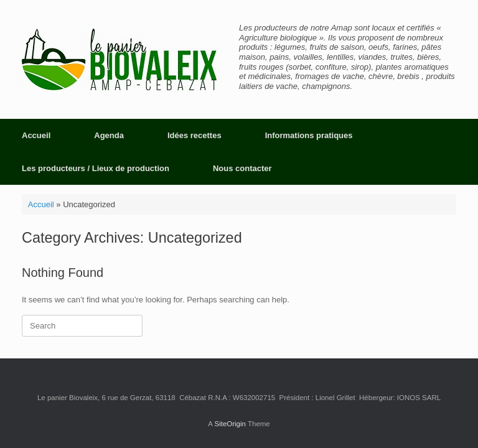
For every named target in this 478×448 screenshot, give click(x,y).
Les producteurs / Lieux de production (96, 168)
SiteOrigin (230, 424)
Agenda (109, 135)
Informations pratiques (309, 135)
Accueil (36, 135)
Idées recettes (194, 135)
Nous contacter (242, 168)
